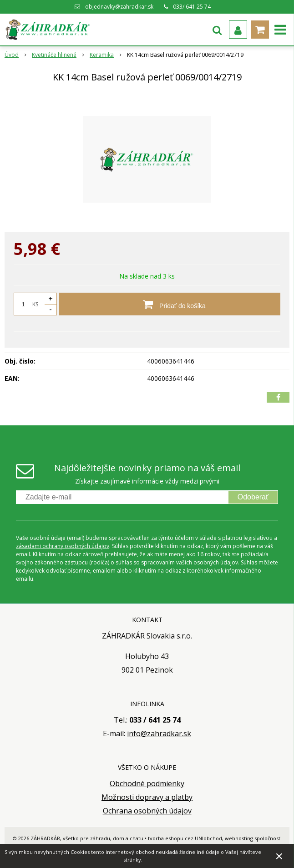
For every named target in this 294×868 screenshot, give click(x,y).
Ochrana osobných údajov (147, 811)
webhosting (239, 838)
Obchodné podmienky (147, 783)
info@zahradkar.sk (159, 733)
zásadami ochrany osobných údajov (63, 546)
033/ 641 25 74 (192, 7)
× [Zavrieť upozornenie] (279, 856)
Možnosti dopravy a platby (147, 797)
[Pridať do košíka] (170, 304)
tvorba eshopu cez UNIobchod (185, 838)
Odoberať (253, 497)
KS (35, 304)
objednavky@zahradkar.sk (119, 7)
